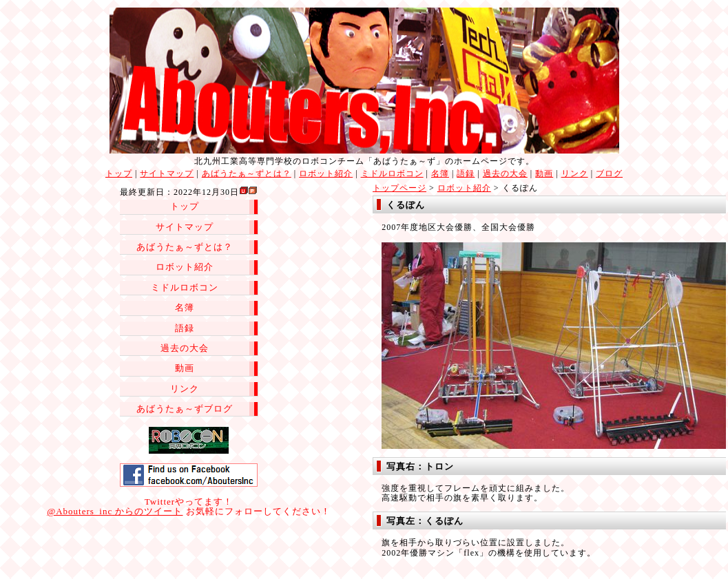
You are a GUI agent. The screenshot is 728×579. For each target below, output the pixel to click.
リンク (575, 173)
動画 (544, 173)
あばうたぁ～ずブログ (185, 409)
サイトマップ (167, 173)
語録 (466, 173)
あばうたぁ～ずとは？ (247, 173)
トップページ (399, 188)
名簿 (440, 173)
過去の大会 (505, 173)
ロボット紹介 (326, 173)
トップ (119, 173)
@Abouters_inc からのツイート (115, 511)
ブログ (609, 173)
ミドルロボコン (392, 173)
